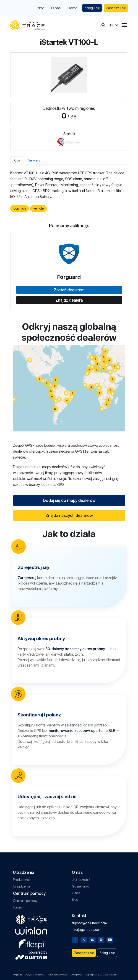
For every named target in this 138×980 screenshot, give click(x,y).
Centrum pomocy (25, 901)
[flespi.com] (31, 943)
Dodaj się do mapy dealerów (69, 500)
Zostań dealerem (69, 290)
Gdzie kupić (80, 886)
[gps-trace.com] (27, 25)
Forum (17, 907)
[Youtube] (110, 939)
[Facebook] (75, 939)
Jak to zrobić (81, 880)
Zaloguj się (92, 8)
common (20, 208)
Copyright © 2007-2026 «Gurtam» (102, 975)
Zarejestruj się (116, 8)
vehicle (38, 208)
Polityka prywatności (35, 975)
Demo (73, 8)
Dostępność (76, 975)
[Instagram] (101, 939)
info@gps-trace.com (87, 930)
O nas (56, 8)
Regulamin (17, 975)
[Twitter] (84, 939)
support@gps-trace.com (89, 923)
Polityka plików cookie (57, 975)
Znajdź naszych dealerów (69, 515)
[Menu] (124, 25)
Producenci (21, 880)
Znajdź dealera (69, 300)
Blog (41, 8)
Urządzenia (21, 886)
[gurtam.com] (31, 931)
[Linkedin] (92, 939)
